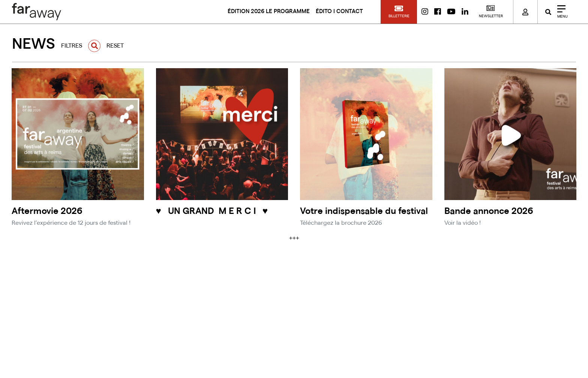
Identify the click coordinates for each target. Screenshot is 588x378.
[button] (399, 12)
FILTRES (72, 46)
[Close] (560, 12)
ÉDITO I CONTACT (339, 11)
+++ (294, 238)
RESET (115, 46)
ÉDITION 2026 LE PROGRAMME (269, 11)
